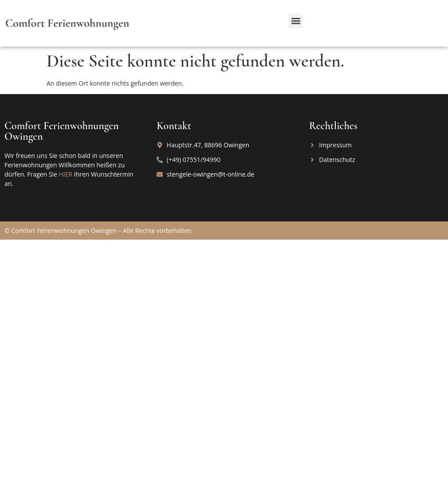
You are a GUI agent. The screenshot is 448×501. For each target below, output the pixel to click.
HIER (65, 174)
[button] (296, 21)
